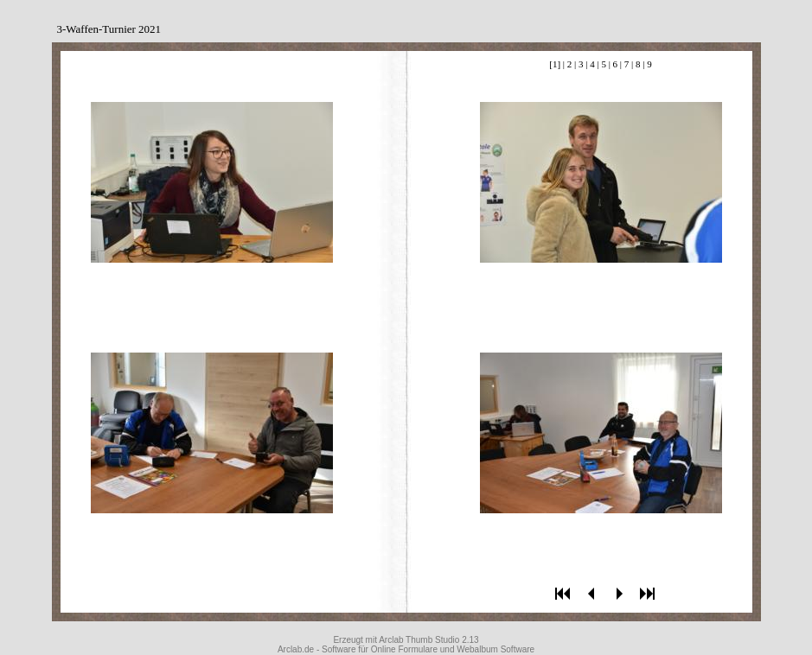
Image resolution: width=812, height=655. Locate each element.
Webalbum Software (496, 649)
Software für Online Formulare (380, 649)
